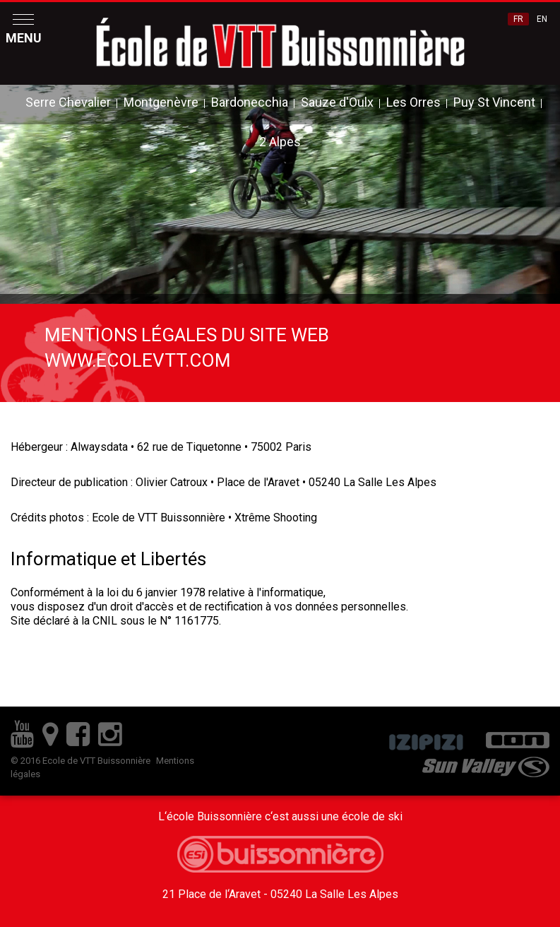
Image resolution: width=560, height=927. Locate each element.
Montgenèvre (161, 102)
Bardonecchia (250, 102)
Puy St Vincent (494, 102)
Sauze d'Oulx (337, 102)
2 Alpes (280, 142)
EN (542, 19)
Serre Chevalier (68, 102)
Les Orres (413, 102)
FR (518, 19)
